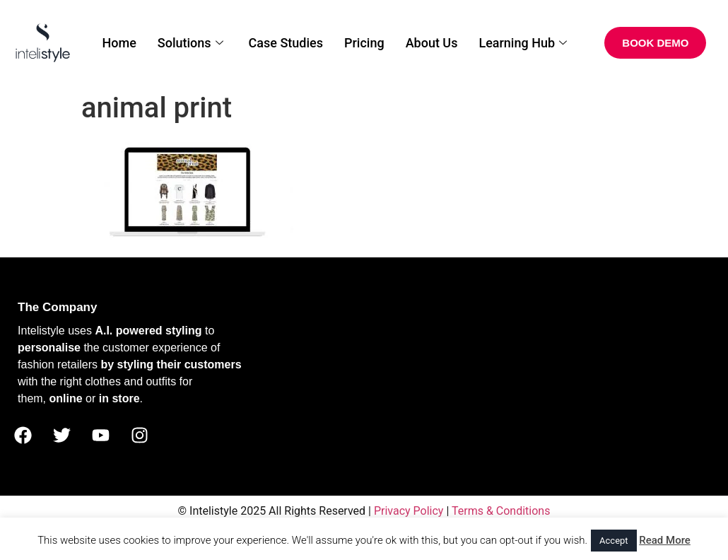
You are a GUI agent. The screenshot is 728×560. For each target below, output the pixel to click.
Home (119, 43)
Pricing (364, 43)
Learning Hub (523, 43)
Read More (665, 540)
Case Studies (286, 43)
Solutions (190, 43)
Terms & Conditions (501, 511)
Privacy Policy (409, 511)
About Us (432, 43)
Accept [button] (614, 541)
